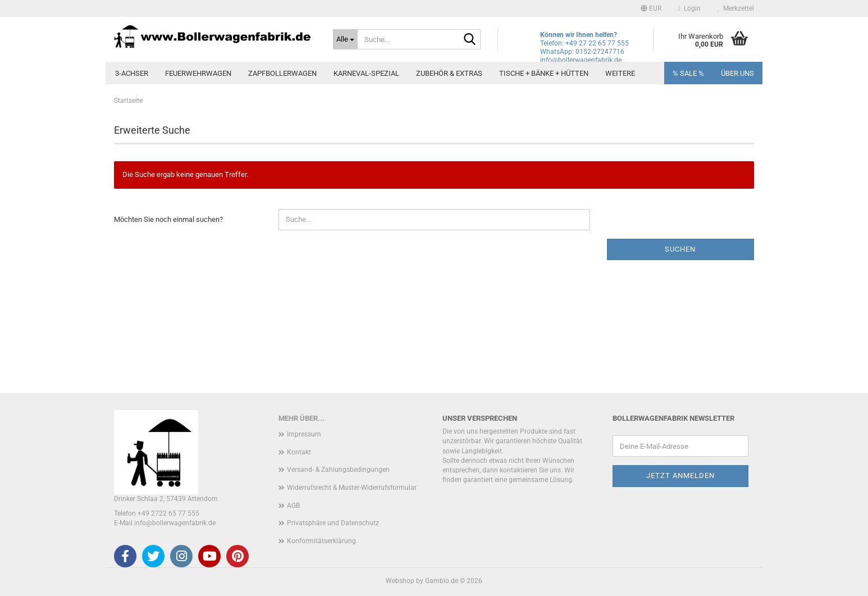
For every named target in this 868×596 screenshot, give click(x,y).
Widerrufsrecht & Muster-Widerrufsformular (352, 488)
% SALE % (688, 73)
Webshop (400, 581)
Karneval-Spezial (366, 73)
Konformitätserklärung (321, 541)
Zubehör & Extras (449, 73)
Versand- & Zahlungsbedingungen (338, 470)
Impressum (304, 434)
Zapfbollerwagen (282, 73)
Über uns (737, 73)
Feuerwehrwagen (198, 73)
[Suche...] (345, 39)
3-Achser (132, 73)
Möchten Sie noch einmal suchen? (168, 219)
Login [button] (689, 8)
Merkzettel (736, 8)
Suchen (680, 249)
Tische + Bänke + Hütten (544, 73)
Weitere (620, 73)
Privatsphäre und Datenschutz (333, 523)
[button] (651, 8)
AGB (293, 506)
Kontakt (299, 452)
